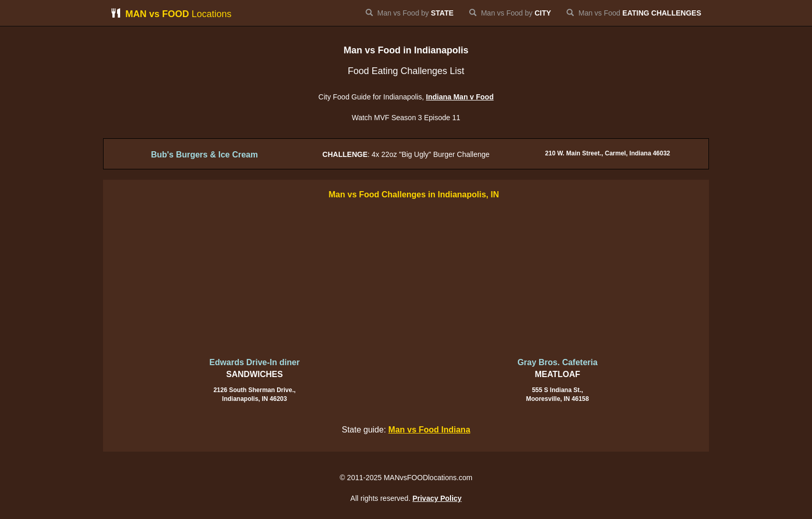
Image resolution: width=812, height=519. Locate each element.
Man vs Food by (410, 13)
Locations (171, 14)
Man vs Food (634, 13)
